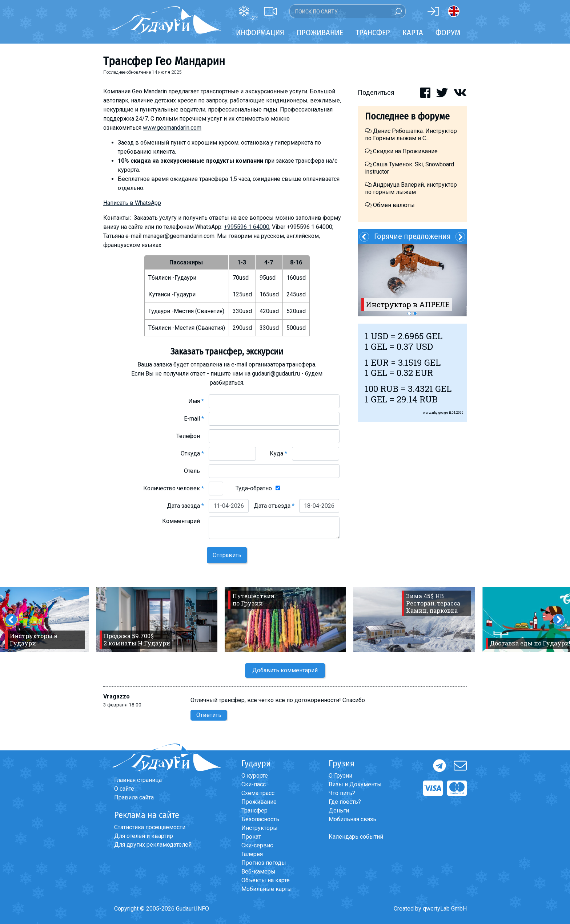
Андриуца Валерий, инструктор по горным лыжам (411, 188)
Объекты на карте (266, 880)
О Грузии (340, 776)
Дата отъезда (274, 506)
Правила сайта (134, 797)
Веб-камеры (258, 872)
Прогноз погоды (264, 863)
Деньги (339, 810)
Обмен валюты (390, 205)
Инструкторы (260, 828)
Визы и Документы (355, 784)
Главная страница (138, 780)
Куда (278, 453)
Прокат (251, 837)
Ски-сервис (257, 845)
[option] (412, 280)
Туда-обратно (254, 488)
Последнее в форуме (407, 116)
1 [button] (409, 313)
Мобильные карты (267, 889)
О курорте (255, 776)
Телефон (190, 436)
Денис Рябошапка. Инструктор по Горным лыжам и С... (411, 135)
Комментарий (183, 521)
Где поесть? (345, 802)
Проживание (259, 802)
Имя (196, 401)
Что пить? (342, 793)
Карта (413, 33)
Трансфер (254, 810)
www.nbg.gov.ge (435, 412)
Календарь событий (356, 837)
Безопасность (260, 819)
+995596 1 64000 (247, 227)
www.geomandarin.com (172, 128)
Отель (194, 471)
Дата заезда (185, 506)
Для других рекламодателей (153, 845)
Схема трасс (258, 793)
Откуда (192, 453)
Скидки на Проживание (401, 151)
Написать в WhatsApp (132, 203)
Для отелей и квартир (144, 836)
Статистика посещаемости (150, 827)
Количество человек (174, 488)
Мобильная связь (352, 819)
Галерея (252, 854)
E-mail (194, 419)
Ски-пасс (254, 784)
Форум (448, 33)
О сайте (124, 789)
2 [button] (415, 313)
